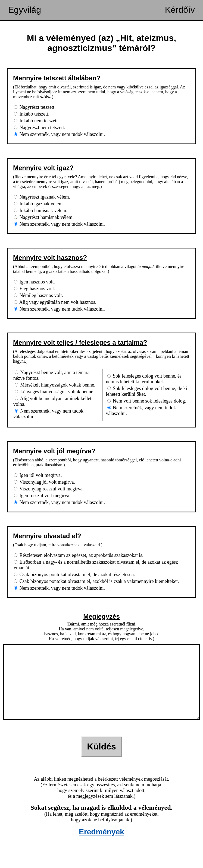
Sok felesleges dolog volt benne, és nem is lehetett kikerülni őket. (144, 379)
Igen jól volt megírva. (38, 475)
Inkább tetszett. (32, 114)
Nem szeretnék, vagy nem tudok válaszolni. (59, 134)
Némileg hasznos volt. (38, 295)
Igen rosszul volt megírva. (42, 496)
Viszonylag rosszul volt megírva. (49, 489)
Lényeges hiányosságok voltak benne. (54, 392)
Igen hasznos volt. (34, 282)
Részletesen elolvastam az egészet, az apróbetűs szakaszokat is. (79, 555)
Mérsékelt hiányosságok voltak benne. (55, 385)
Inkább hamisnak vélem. (41, 210)
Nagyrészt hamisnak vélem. (44, 217)
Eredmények (101, 848)
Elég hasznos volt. (35, 289)
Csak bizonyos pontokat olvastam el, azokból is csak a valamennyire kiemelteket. (96, 581)
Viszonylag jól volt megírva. (44, 482)
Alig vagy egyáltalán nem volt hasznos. (55, 302)
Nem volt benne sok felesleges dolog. (147, 401)
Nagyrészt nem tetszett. (40, 127)
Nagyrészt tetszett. (35, 107)
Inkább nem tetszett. (36, 121)
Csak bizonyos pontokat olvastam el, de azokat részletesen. (74, 575)
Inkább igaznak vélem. (39, 204)
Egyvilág (25, 10)
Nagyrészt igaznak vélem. (42, 197)
